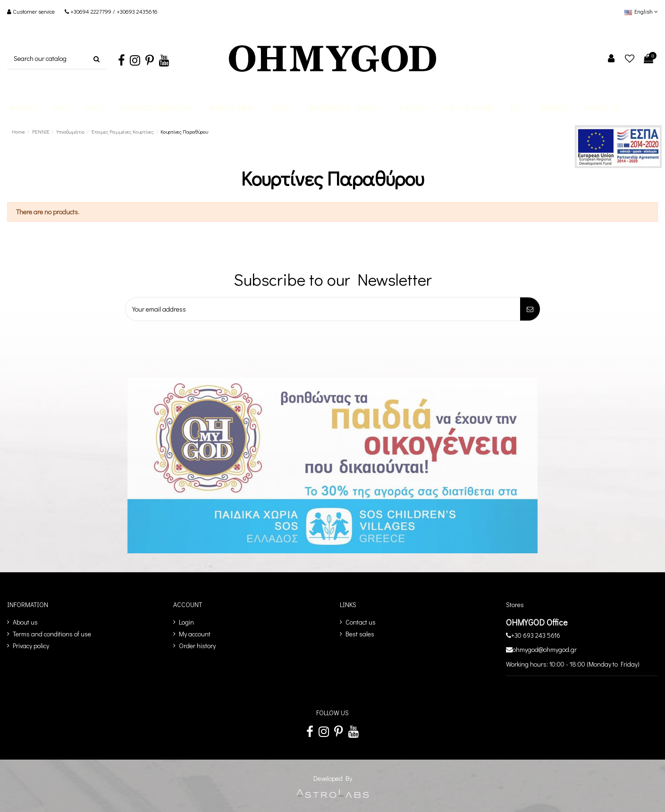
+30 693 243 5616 (536, 635)
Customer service (34, 11)
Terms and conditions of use (52, 634)
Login (186, 622)
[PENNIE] (41, 132)
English (641, 11)
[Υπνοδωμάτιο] (71, 132)
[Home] (19, 132)
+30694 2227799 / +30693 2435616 (114, 11)
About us (25, 622)
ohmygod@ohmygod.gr (545, 649)
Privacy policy (31, 646)
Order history (197, 646)
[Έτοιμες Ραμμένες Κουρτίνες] (123, 132)
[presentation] (179, 338)
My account (195, 634)
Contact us (361, 622)
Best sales (360, 634)
